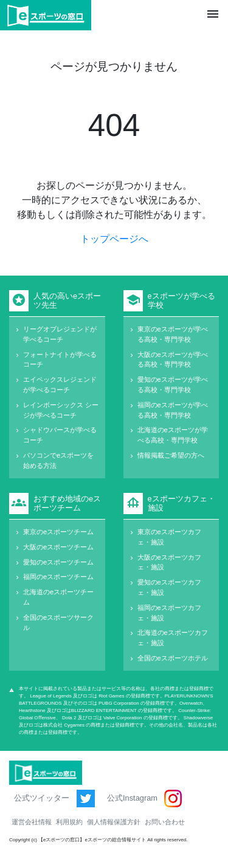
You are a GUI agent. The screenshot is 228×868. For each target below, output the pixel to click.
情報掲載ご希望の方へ (171, 455)
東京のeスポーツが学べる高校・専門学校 (173, 334)
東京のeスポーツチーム (58, 532)
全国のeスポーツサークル (58, 622)
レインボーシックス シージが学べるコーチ (61, 410)
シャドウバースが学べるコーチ (60, 435)
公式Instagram (144, 798)
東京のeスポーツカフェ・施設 (169, 537)
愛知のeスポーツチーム (58, 562)
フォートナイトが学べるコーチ (60, 360)
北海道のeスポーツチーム (58, 597)
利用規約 (69, 822)
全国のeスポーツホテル (173, 658)
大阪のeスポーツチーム (58, 547)
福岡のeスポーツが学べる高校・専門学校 (173, 410)
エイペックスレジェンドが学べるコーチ (60, 385)
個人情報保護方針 (114, 822)
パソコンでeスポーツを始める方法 (58, 460)
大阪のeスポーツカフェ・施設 (169, 562)
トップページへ (114, 239)
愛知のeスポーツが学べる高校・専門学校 (173, 385)
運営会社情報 (32, 822)
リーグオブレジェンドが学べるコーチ (60, 334)
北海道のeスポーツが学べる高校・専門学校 (173, 435)
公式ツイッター (54, 798)
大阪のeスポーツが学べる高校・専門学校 (173, 360)
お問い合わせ (165, 822)
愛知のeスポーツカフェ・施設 (169, 587)
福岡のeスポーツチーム (58, 577)
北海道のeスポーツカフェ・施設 (173, 638)
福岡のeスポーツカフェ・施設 (169, 613)
